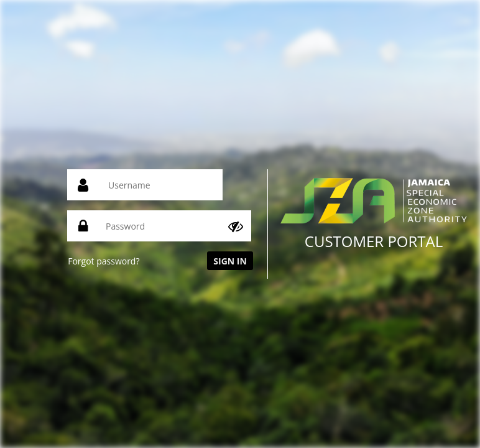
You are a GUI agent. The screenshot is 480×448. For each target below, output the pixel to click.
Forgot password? (104, 261)
